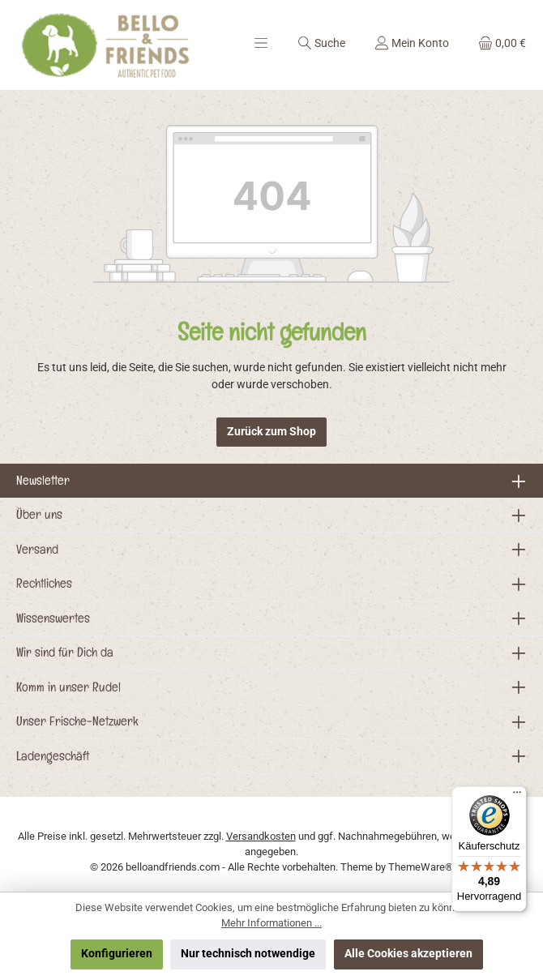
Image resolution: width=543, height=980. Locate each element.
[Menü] (261, 43)
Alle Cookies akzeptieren (408, 954)
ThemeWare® (421, 867)
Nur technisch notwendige (248, 954)
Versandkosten (261, 836)
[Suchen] (321, 43)
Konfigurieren (117, 954)
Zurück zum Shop (271, 432)
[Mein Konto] (412, 43)
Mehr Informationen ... (271, 923)
